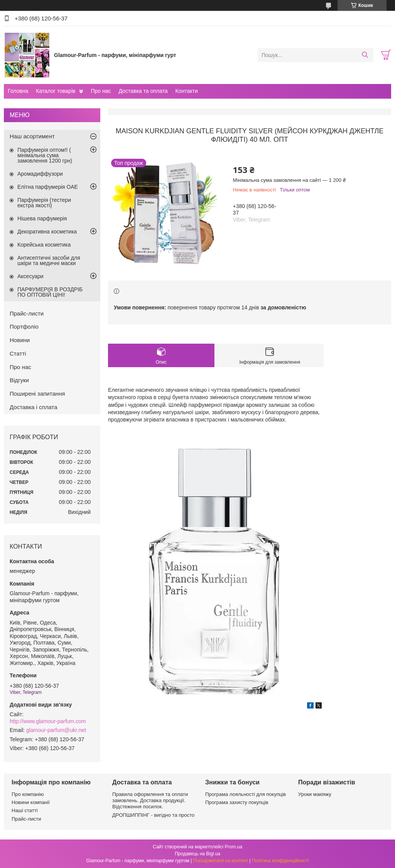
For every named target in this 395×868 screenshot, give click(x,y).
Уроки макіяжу (315, 794)
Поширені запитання (37, 394)
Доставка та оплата (143, 91)
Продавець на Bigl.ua (197, 854)
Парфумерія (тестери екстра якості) (44, 203)
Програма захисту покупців (237, 802)
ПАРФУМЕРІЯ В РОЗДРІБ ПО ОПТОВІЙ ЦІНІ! (50, 292)
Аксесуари (30, 276)
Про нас (101, 91)
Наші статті (25, 810)
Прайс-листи (27, 313)
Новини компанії (31, 802)
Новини (20, 340)
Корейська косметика (44, 245)
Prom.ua (234, 847)
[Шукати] (365, 55)
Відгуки (19, 380)
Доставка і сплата (34, 407)
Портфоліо (24, 327)
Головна (18, 91)
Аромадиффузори (40, 174)
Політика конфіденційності (280, 861)
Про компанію (28, 794)
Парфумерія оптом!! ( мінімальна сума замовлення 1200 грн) (45, 155)
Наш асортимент (32, 136)
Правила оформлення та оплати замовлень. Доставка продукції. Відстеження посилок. (150, 801)
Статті (18, 353)
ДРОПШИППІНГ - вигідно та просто (153, 815)
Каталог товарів (56, 91)
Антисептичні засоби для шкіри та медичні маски (49, 260)
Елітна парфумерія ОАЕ (48, 187)
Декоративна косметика (47, 232)
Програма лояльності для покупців (246, 794)
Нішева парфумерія (42, 218)
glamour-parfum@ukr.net (56, 730)
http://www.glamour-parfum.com (48, 721)
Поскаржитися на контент (221, 861)
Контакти (186, 91)
